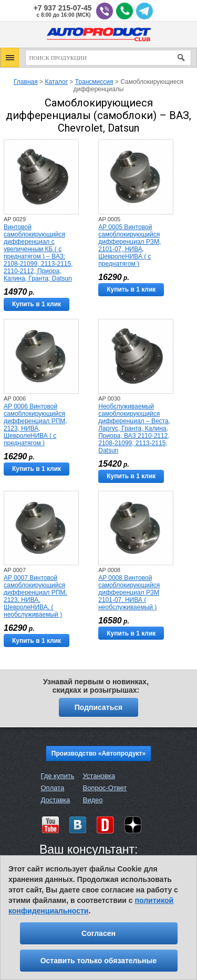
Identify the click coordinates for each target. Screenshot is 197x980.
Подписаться (99, 707)
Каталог (56, 82)
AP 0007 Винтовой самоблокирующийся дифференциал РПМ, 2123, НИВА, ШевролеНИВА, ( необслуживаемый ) (35, 596)
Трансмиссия (94, 82)
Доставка (56, 800)
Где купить (58, 776)
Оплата (53, 788)
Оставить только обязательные (99, 961)
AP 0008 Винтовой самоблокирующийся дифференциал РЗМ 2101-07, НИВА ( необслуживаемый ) (129, 593)
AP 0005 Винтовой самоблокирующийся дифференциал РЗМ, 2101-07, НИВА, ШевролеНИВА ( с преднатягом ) (129, 245)
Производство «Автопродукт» (98, 753)
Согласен (98, 933)
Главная (26, 82)
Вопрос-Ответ (105, 788)
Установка (98, 776)
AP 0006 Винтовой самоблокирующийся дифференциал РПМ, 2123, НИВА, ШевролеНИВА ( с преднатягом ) (35, 425)
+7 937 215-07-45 (63, 8)
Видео (92, 800)
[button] (10, 57)
